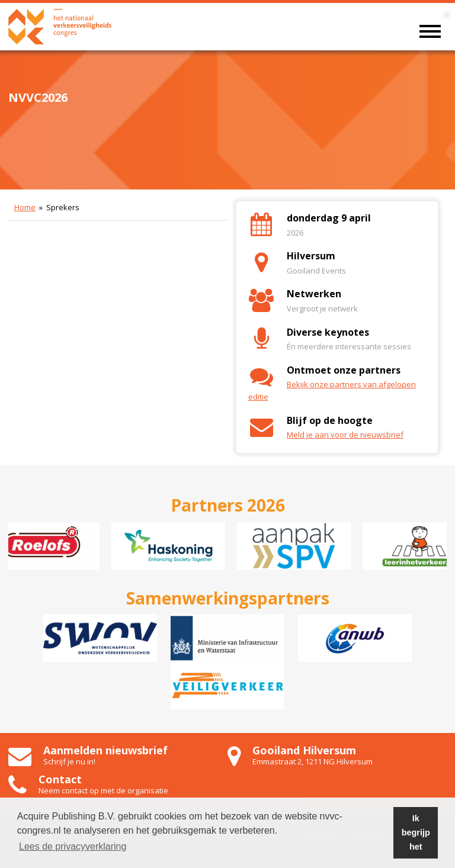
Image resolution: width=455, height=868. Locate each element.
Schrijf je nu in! (69, 761)
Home (25, 207)
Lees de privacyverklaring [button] (73, 846)
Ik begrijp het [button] (416, 832)
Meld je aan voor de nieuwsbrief (345, 435)
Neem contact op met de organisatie (103, 790)
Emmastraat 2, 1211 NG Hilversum (313, 761)
